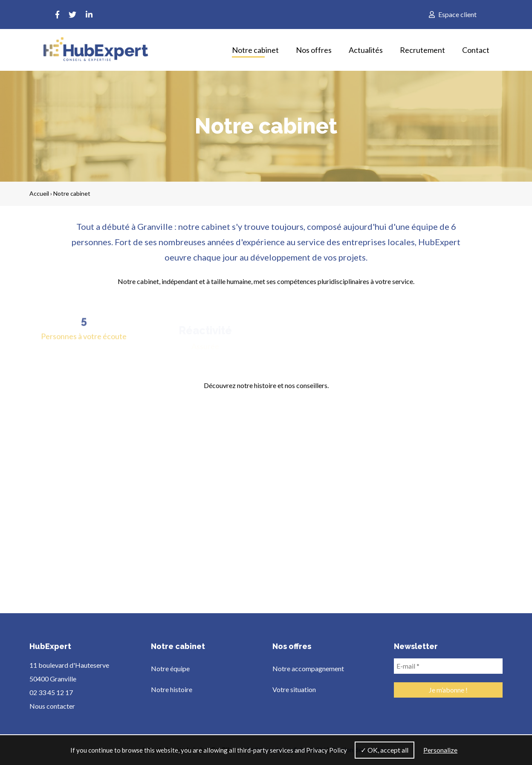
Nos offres (314, 50)
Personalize (440, 750)
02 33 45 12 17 (51, 692)
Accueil (39, 193)
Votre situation (294, 689)
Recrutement (422, 50)
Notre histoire (172, 689)
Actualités (366, 50)
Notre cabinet (255, 50)
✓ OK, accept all (385, 750)
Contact (476, 50)
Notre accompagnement (308, 668)
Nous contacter (52, 706)
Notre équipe (170, 668)
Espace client (453, 14)
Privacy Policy (327, 750)
